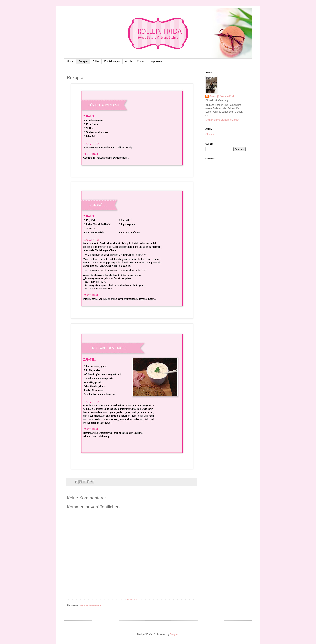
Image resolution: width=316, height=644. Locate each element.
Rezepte (83, 61)
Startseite (132, 600)
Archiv (128, 61)
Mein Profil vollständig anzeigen (222, 120)
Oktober (210, 134)
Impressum (157, 61)
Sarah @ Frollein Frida (222, 96)
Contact (141, 61)
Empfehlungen (112, 61)
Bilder (96, 61)
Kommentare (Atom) (91, 605)
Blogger (174, 634)
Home (70, 61)
